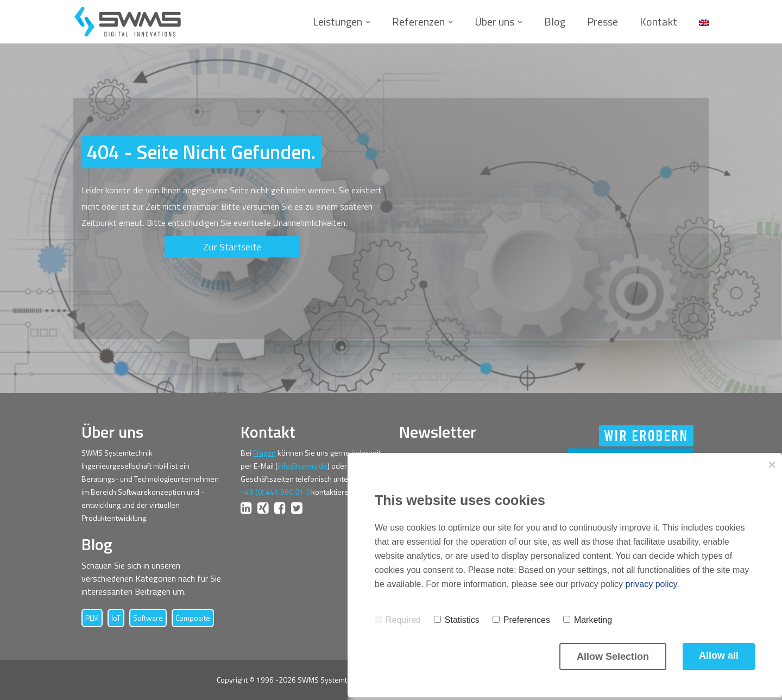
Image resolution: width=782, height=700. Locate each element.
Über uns (494, 22)
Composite (193, 618)
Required (398, 620)
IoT (116, 618)
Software (148, 618)
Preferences (521, 620)
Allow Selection (613, 657)
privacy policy (651, 584)
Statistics (457, 620)
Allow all (719, 655)
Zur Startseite (232, 247)
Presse (603, 22)
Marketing (588, 620)
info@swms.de (302, 466)
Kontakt (658, 22)
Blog (555, 22)
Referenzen (418, 22)
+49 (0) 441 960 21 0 (275, 492)
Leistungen (338, 22)
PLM (92, 618)
